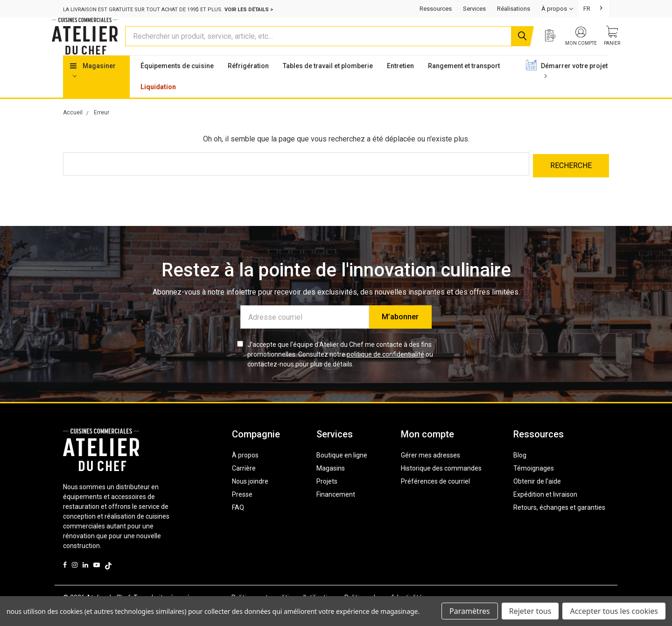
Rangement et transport (464, 84)
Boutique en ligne (342, 471)
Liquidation (158, 105)
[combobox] (594, 9)
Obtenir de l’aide (537, 497)
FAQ (238, 523)
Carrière (244, 484)
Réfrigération (248, 84)
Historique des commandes (441, 484)
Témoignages (534, 484)
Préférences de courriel (435, 497)
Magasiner (93, 88)
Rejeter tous (530, 611)
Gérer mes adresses (430, 471)
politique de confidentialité (385, 370)
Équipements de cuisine (177, 84)
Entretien (400, 84)
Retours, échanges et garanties (559, 523)
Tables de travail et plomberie (328, 84)
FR (587, 9)
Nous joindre (250, 497)
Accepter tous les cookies (614, 611)
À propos (245, 471)
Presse (242, 510)
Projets (327, 497)
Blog (520, 471)
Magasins (331, 484)
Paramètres (470, 611)
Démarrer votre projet (574, 88)
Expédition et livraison (545, 510)
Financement (336, 510)
